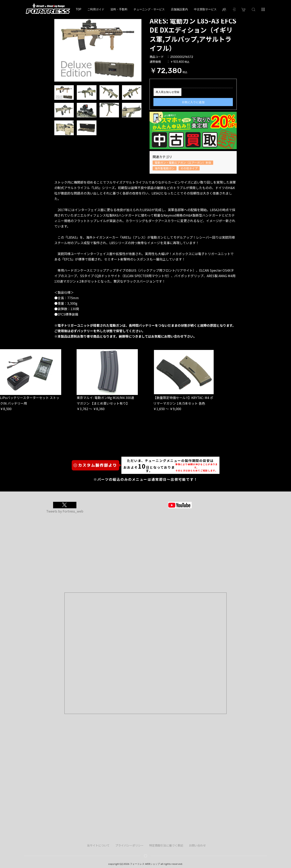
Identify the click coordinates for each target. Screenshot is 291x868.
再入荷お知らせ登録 (167, 92)
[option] (98, 49)
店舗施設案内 (179, 9)
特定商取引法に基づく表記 (166, 845)
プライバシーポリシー (129, 845)
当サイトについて (98, 845)
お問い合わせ (197, 845)
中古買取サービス (205, 9)
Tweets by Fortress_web (65, 511)
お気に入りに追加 (193, 102)
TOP (79, 9)
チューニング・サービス (149, 9)
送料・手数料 (119, 9)
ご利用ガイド (96, 9)
